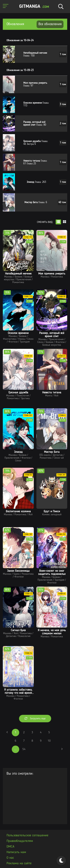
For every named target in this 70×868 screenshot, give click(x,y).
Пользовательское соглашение (27, 835)
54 (24, 749)
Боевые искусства (52, 345)
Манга (49, 396)
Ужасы (22, 339)
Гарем (17, 574)
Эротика (25, 398)
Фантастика (9, 339)
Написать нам (16, 852)
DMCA (10, 847)
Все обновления (50, 24)
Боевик (18, 277)
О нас (10, 858)
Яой (56, 396)
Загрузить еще (35, 718)
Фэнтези (13, 342)
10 (49, 741)
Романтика (18, 282)
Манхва (8, 277)
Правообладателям (20, 841)
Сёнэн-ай (59, 458)
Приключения (24, 280)
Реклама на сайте (19, 863)
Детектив (58, 455)
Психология (23, 396)
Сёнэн (30, 339)
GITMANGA (34, 7)
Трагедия (25, 342)
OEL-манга (45, 455)
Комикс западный (52, 515)
